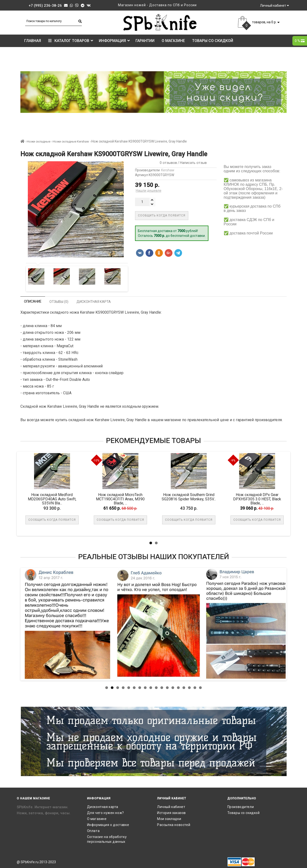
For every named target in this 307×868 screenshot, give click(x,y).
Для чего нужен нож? (106, 813)
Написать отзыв (193, 163)
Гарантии (145, 41)
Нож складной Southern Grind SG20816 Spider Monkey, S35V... (189, 497)
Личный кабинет (171, 807)
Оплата (93, 831)
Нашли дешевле (149, 191)
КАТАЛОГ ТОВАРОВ (71, 41)
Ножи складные (39, 141)
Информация (114, 41)
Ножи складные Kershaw (71, 141)
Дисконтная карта (103, 807)
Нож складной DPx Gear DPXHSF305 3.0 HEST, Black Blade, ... (258, 499)
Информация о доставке (108, 825)
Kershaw (168, 170)
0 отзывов (167, 163)
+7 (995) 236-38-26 (45, 6)
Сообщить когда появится (162, 216)
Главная (33, 41)
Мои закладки (169, 819)
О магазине (173, 41)
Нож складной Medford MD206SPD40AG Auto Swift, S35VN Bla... (53, 499)
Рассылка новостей (174, 825)
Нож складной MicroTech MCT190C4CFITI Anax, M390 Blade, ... (121, 499)
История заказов (171, 813)
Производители (241, 807)
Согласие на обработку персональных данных (107, 839)
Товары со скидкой (213, 41)
